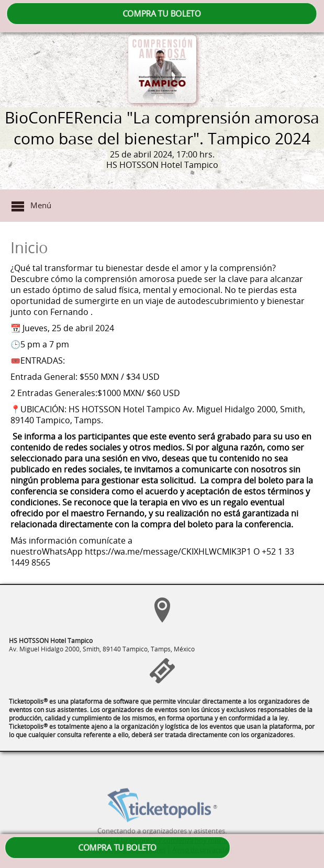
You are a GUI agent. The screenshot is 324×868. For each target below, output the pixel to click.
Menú (41, 205)
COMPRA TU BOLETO (162, 14)
